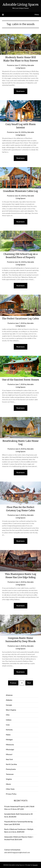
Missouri (9, 754)
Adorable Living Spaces (21, 5)
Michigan (9, 740)
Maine (8, 735)
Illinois (8, 784)
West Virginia (11, 710)
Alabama (9, 700)
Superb (35, 865)
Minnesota (10, 745)
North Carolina (11, 764)
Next (29, 683)
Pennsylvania (11, 769)
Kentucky (9, 730)
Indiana (9, 720)
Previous (13, 683)
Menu (37, 14)
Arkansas (9, 695)
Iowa (8, 725)
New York (9, 759)
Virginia (9, 779)
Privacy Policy (11, 794)
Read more (21, 91)
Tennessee (10, 774)
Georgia (9, 705)
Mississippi (10, 749)
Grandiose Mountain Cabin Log (20, 191)
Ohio (8, 715)
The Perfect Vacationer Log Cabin (20, 319)
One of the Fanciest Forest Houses (20, 380)
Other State (10, 789)
